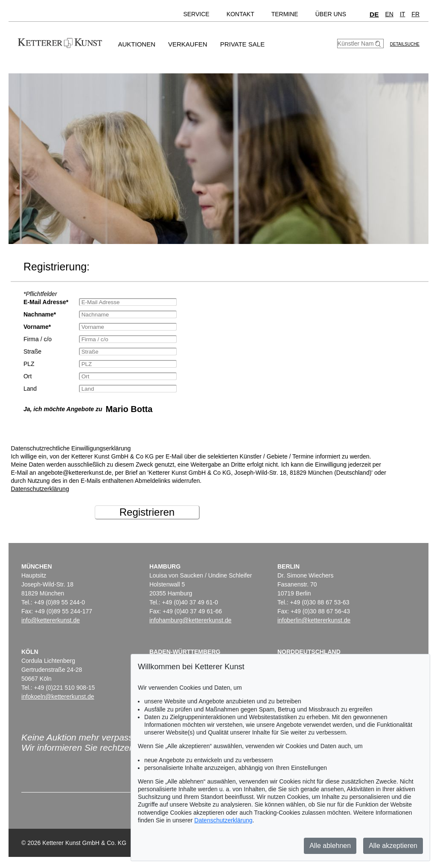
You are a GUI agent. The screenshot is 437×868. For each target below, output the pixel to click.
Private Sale (242, 44)
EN (389, 14)
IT (402, 14)
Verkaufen (188, 44)
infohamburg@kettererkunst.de (190, 620)
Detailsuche (405, 44)
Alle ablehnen (330, 846)
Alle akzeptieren (393, 846)
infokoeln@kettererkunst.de (58, 697)
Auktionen (137, 44)
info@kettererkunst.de (51, 620)
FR (415, 14)
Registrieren (147, 512)
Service (196, 14)
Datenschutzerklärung (40, 489)
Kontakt (240, 14)
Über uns (331, 14)
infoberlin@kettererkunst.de (314, 620)
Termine (285, 14)
